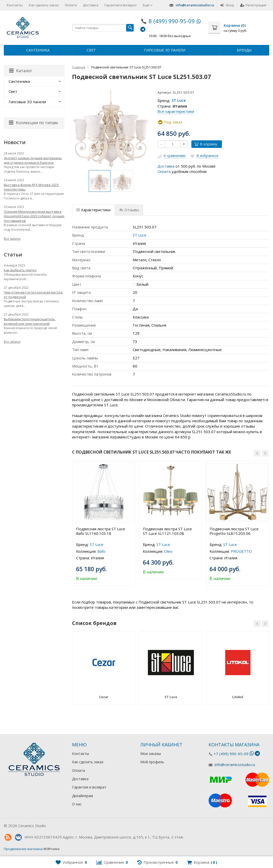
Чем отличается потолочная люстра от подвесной (33, 295)
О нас (77, 804)
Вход (227, 5)
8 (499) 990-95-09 (172, 21)
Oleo (168, 551)
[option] (100, 181)
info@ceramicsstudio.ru (195, 5)
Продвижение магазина (23, 849)
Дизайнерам (83, 796)
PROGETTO (241, 551)
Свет (91, 50)
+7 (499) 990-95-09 (231, 754)
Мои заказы (151, 754)
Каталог (21, 71)
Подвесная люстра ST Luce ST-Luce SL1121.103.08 (167, 531)
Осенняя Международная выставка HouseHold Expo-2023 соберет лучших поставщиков (34, 216)
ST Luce (179, 100)
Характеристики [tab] (93, 210)
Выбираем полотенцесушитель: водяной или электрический (30, 321)
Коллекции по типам (33, 123)
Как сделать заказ (44, 5)
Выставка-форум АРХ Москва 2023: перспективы (31, 187)
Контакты (15, 5)
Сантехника (38, 50)
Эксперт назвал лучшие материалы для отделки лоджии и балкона (33, 160)
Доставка (91, 5)
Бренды (244, 50)
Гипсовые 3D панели (165, 50)
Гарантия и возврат (121, 5)
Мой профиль (152, 762)
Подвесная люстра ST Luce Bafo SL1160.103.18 (101, 531)
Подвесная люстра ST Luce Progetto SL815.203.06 (234, 531)
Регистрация (253, 5)
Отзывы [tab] (129, 210)
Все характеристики (176, 111)
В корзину (206, 144)
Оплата (71, 5)
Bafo (101, 551)
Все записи (12, 239)
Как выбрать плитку (20, 270)
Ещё (148, 5)
